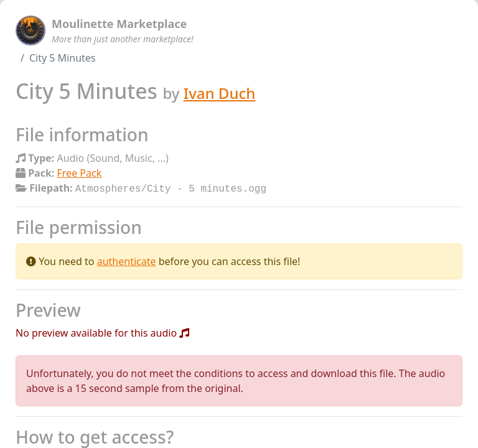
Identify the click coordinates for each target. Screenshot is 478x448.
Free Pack (80, 173)
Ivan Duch (220, 93)
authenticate (127, 260)
